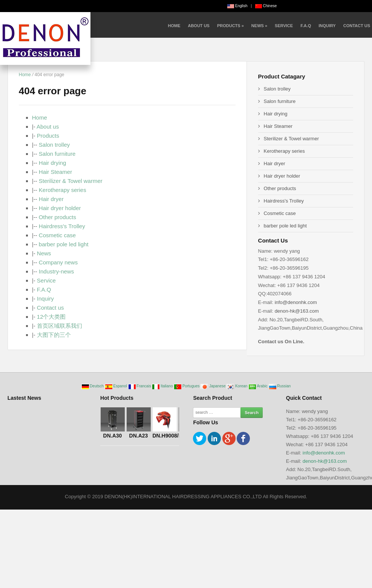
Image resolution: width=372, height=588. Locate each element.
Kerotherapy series (63, 190)
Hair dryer (51, 199)
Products (230, 26)
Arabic (258, 386)
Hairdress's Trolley (62, 226)
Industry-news (56, 271)
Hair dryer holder (60, 208)
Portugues (187, 386)
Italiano (163, 386)
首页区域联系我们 (60, 326)
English (237, 6)
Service (284, 26)
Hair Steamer (55, 172)
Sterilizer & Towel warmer (71, 181)
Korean (237, 386)
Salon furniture (57, 154)
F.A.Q (306, 26)
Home (174, 26)
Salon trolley (54, 145)
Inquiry (327, 26)
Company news (58, 262)
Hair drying (53, 163)
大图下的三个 (54, 335)
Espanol (116, 386)
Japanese (214, 386)
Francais (140, 386)
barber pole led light (64, 244)
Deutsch (93, 386)
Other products (57, 217)
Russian (280, 386)
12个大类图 (51, 317)
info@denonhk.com (296, 302)
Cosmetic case (57, 235)
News (259, 26)
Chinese (266, 6)
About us (198, 26)
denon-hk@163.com (297, 311)
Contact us (357, 26)
